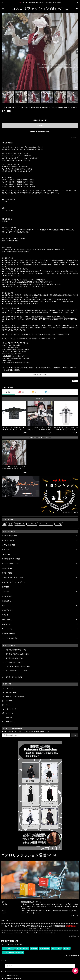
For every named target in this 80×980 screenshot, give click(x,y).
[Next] (77, 52)
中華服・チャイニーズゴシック (12, 578)
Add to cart (40, 126)
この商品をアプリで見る (40, 375)
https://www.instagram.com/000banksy (15, 349)
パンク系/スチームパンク (11, 564)
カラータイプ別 (7, 629)
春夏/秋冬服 (6, 624)
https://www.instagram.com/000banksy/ (16, 252)
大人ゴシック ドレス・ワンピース (13, 582)
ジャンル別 (6, 550)
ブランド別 (6, 592)
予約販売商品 (7, 601)
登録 (75, 735)
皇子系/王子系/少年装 (9, 536)
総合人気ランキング (9, 540)
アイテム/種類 (7, 573)
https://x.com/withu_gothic (11, 345)
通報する (75, 381)
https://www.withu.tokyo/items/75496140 (16, 160)
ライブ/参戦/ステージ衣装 (11, 559)
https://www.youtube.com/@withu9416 (15, 358)
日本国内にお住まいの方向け (40, 131)
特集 (4, 606)
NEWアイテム (7, 620)
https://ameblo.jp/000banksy (12, 354)
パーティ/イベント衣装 (10, 638)
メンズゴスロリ (7, 610)
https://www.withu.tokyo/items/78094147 (16, 156)
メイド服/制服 (7, 596)
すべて (8, 392)
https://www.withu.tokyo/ (10, 241)
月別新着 (5, 615)
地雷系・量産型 (7, 568)
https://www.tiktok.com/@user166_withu (16, 363)
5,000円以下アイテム (9, 554)
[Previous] (3, 52)
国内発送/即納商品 (8, 634)
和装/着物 (5, 587)
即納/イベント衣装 (8, 545)
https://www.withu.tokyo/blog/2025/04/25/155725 (52, 334)
